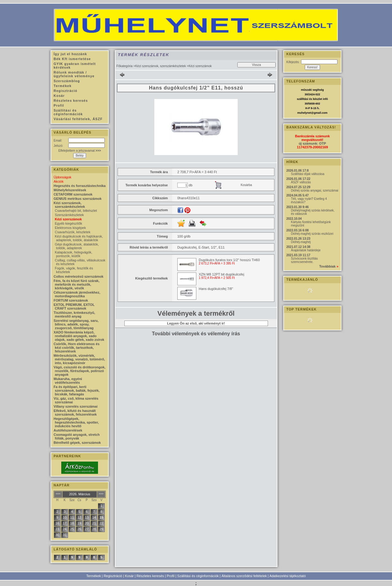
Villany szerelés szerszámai (76, 406)
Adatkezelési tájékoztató (288, 576)
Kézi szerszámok (68, 219)
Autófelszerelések (68, 430)
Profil (171, 576)
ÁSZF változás (301, 182)
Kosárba (246, 185)
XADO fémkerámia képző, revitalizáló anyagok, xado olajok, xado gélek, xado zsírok (79, 336)
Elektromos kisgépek (70, 228)
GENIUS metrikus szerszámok (78, 199)
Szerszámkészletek (69, 215)
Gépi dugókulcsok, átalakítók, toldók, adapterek (77, 246)
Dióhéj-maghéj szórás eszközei (312, 234)
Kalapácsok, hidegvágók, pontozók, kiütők (73, 254)
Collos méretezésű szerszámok (79, 276)
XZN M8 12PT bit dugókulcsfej (221, 274)
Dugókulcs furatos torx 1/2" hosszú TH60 (229, 260)
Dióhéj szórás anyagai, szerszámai (315, 190)
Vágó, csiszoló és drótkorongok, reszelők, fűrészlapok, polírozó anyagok (79, 371)
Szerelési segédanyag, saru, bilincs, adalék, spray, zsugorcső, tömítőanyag (76, 324)
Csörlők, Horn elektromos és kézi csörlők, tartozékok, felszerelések (77, 348)
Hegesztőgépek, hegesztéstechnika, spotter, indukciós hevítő (76, 422)
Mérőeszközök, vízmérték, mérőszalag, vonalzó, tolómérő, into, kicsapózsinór (79, 359)
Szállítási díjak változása (308, 174)
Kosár (129, 576)
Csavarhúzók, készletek (73, 232)
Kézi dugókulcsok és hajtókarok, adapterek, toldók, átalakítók (79, 238)
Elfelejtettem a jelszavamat (79, 151)
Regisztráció (113, 576)
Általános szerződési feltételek (244, 576)
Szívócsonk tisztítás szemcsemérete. (304, 260)
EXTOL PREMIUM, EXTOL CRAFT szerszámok (74, 306)
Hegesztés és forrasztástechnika (80, 186)
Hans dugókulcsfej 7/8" (216, 289)
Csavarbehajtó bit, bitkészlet (76, 211)
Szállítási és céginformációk (198, 576)
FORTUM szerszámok (71, 300)
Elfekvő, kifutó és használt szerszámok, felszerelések (75, 413)
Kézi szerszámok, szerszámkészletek (160, 66)
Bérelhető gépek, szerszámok (77, 443)
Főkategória (124, 66)
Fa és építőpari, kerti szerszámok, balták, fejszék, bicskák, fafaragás (77, 390)
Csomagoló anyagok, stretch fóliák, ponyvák (77, 436)
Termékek (94, 576)
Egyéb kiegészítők (68, 223)
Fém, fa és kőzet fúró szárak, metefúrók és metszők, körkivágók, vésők (77, 284)
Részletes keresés (150, 576)
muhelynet (304, 113)
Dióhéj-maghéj (301, 242)
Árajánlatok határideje (306, 250)
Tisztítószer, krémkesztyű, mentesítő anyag (74, 314)
